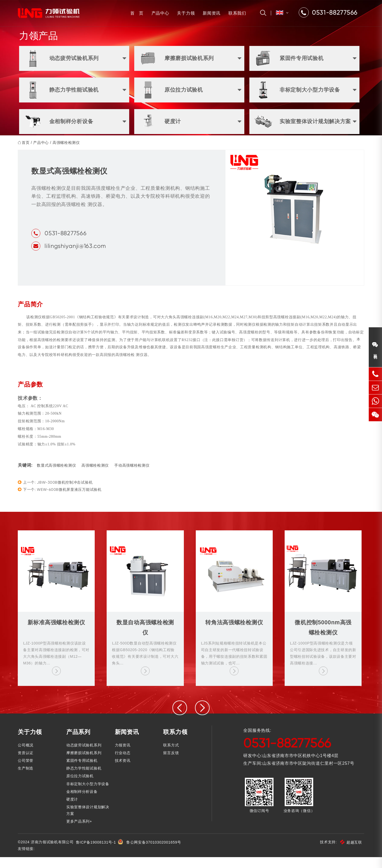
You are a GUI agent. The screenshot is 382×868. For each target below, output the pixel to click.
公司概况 (27, 756)
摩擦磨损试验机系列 (85, 764)
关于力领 (185, 13)
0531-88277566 (67, 244)
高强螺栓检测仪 (68, 153)
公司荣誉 (27, 771)
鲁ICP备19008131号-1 (97, 853)
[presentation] (180, 719)
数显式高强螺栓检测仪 (58, 476)
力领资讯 (123, 756)
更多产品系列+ (80, 832)
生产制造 (27, 779)
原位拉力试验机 (81, 787)
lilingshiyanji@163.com (77, 256)
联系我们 (236, 13)
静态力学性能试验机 (85, 779)
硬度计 (73, 810)
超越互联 (350, 853)
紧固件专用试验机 (83, 771)
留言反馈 (171, 764)
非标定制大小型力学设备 (89, 795)
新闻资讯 (210, 13)
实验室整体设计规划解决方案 (89, 821)
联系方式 (171, 756)
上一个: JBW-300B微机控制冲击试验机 (57, 493)
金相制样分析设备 (83, 802)
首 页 (136, 13)
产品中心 (159, 13)
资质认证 (27, 764)
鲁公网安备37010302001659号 (155, 853)
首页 (27, 153)
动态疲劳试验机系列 (85, 756)
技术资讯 (123, 771)
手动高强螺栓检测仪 (133, 476)
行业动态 (123, 764)
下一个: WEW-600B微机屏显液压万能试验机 (61, 500)
